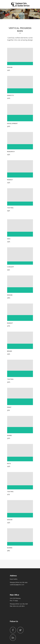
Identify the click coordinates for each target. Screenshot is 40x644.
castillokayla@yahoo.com (17, 585)
